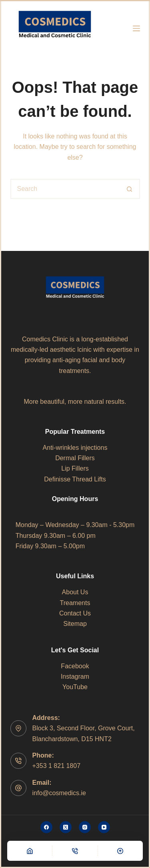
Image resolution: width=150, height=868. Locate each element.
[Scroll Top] (120, 851)
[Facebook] (46, 827)
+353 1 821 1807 (57, 766)
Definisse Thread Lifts (75, 479)
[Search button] (130, 189)
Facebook (75, 666)
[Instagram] (85, 827)
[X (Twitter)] (66, 827)
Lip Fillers (75, 468)
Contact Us (75, 613)
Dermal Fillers (75, 458)
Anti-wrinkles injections (75, 448)
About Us (75, 592)
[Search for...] (65, 189)
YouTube (75, 687)
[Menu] (136, 28)
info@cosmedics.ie (59, 793)
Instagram (75, 677)
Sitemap (75, 624)
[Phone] (75, 851)
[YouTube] (104, 827)
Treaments (75, 603)
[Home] (30, 851)
